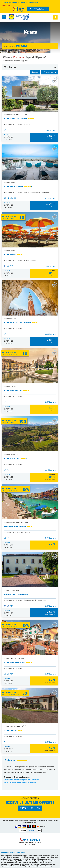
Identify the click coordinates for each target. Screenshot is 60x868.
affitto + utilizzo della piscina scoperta (17, 532)
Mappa (35, 72)
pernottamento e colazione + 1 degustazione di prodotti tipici (25, 600)
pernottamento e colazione (13, 328)
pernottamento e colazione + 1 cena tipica (18, 124)
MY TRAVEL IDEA (38, 9)
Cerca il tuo (30, 46)
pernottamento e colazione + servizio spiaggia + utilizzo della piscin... (28, 192)
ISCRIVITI (30, 808)
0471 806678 (32, 840)
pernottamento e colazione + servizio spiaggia (20, 260)
